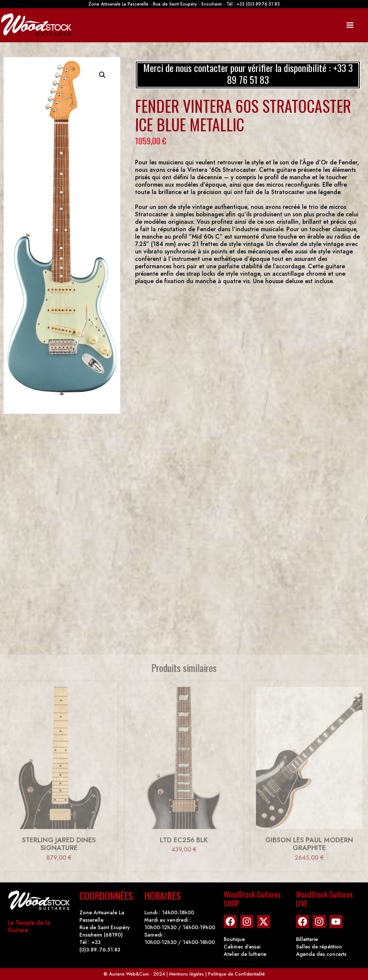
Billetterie (307, 939)
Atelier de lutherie (245, 954)
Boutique (234, 939)
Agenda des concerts (321, 954)
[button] (102, 75)
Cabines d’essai (242, 947)
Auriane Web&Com (129, 974)
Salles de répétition (319, 947)
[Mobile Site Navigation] (350, 25)
